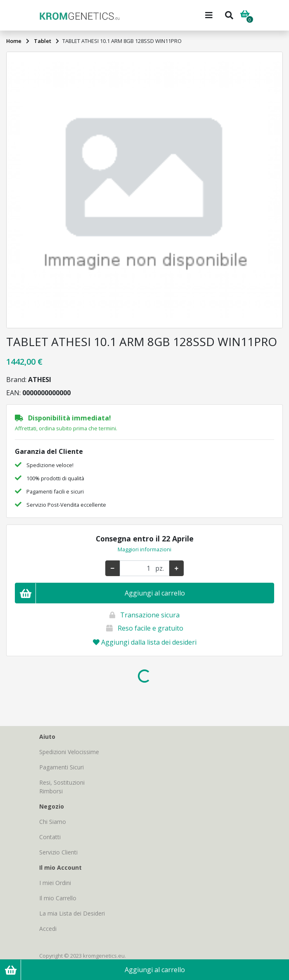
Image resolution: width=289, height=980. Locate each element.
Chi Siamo (53, 822)
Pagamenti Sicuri (62, 767)
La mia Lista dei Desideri (72, 913)
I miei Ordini (55, 883)
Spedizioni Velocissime (69, 752)
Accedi (48, 929)
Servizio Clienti (58, 852)
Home (14, 41)
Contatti (50, 837)
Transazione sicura (150, 615)
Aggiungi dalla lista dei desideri (145, 642)
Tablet (43, 41)
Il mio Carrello (58, 898)
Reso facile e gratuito (150, 628)
